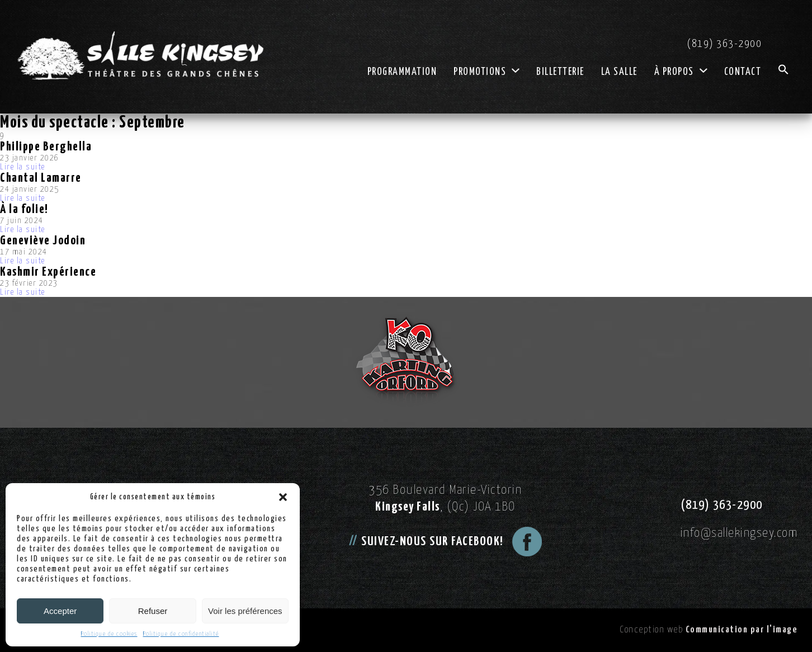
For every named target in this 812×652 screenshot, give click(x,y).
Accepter (60, 611)
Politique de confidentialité (181, 634)
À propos (681, 72)
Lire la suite (23, 167)
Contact (743, 72)
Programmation (402, 72)
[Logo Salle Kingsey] (140, 56)
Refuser (153, 611)
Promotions (487, 72)
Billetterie (560, 72)
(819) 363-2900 (724, 44)
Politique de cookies (109, 634)
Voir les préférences (245, 611)
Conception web (709, 630)
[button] (283, 497)
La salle (619, 72)
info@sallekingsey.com (739, 533)
